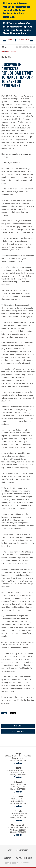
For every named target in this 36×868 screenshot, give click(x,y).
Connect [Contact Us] (7, 858)
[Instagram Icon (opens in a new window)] (31, 47)
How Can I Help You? (23, 858)
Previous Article (18, 731)
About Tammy (22, 850)
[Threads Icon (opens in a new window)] (34, 47)
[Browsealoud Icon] (17, 47)
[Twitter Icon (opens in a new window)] (25, 47)
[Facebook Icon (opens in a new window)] (20, 47)
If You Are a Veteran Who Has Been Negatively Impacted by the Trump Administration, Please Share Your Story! (17, 28)
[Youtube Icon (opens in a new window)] (28, 47)
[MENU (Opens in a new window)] (3, 48)
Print (4, 713)
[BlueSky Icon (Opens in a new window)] (23, 47)
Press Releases (11, 51)
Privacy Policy (25, 863)
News (3, 51)
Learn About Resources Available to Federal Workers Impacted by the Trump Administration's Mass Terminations (17, 10)
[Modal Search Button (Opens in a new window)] (6, 47)
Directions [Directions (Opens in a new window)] (18, 820)
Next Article (18, 726)
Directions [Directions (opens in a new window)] (18, 763)
